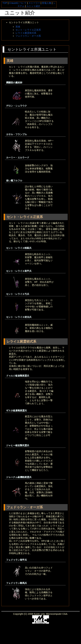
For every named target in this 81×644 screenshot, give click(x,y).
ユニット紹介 (33, 6)
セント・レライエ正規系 (28, 30)
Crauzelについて (18, 3)
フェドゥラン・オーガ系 (28, 36)
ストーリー (34, 3)
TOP (5, 3)
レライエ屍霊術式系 (26, 33)
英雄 (18, 27)
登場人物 (47, 3)
